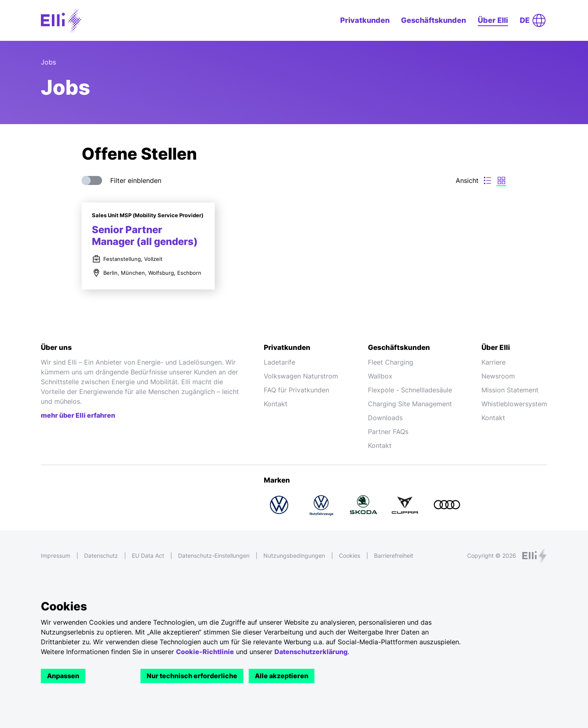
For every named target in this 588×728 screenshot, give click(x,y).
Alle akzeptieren (282, 676)
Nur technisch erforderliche (192, 676)
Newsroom (498, 376)
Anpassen (63, 676)
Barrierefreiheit (394, 555)
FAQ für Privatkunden (296, 390)
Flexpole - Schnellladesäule (410, 390)
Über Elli (493, 20)
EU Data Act (148, 555)
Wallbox (380, 376)
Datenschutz (101, 555)
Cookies (350, 555)
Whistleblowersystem (514, 404)
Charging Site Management (410, 404)
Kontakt (276, 404)
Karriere (493, 362)
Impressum (56, 555)
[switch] (92, 180)
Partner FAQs (388, 432)
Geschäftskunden (433, 20)
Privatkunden (365, 20)
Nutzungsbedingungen (294, 555)
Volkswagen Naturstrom (301, 376)
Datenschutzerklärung (311, 652)
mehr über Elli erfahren (78, 415)
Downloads (385, 418)
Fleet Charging (391, 362)
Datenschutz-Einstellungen (214, 555)
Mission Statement (510, 390)
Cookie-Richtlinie (205, 652)
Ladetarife (280, 362)
